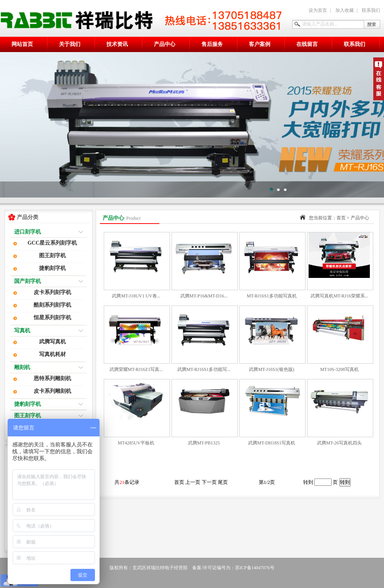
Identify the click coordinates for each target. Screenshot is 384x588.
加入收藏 (345, 10)
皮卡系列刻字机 (52, 292)
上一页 (193, 482)
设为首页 (318, 10)
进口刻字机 (28, 232)
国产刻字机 (28, 281)
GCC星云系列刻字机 (52, 243)
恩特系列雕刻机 (52, 378)
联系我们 (371, 10)
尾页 (223, 482)
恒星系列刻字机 (52, 318)
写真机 (22, 331)
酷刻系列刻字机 (52, 305)
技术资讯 (117, 44)
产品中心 (165, 44)
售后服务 (212, 44)
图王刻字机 (52, 256)
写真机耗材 (52, 354)
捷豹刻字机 (52, 268)
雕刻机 (22, 367)
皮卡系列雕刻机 (52, 391)
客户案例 (260, 44)
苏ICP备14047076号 (255, 568)
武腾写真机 (52, 342)
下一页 (210, 482)
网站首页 (22, 44)
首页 (341, 218)
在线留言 (307, 44)
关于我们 (70, 44)
